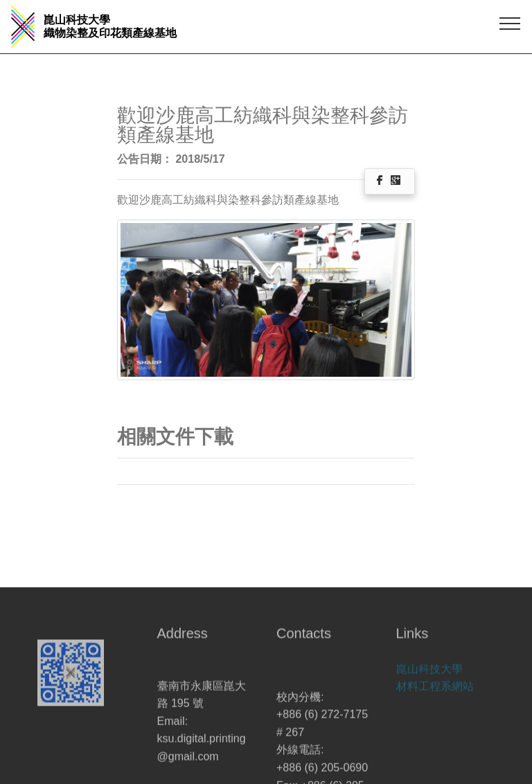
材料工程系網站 (435, 690)
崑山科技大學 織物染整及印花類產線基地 (110, 26)
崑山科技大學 (429, 672)
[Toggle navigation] (510, 23)
